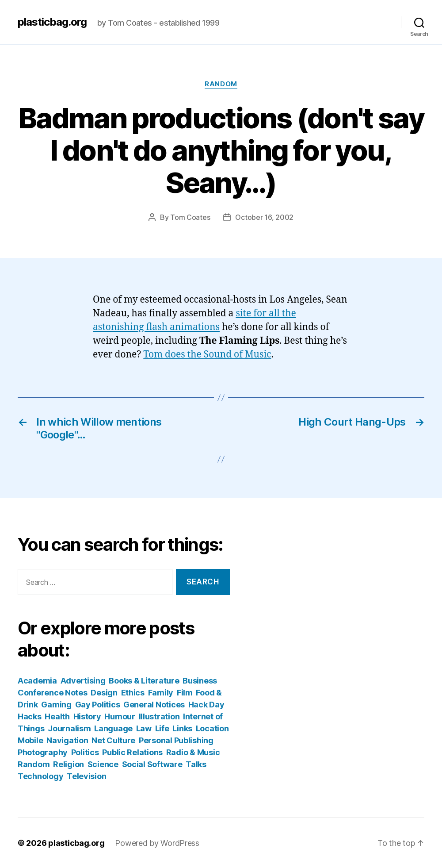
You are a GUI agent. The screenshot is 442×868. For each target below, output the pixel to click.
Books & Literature (144, 681)
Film (185, 693)
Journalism (69, 728)
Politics (85, 752)
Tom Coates (190, 217)
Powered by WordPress (157, 843)
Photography (43, 752)
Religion (69, 764)
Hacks (30, 716)
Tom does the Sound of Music (207, 355)
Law (144, 728)
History (87, 716)
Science (103, 764)
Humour (120, 716)
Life (162, 728)
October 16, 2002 (264, 217)
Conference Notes (53, 693)
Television (86, 776)
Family (161, 693)
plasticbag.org (52, 22)
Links (182, 728)
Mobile (30, 740)
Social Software (152, 764)
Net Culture (113, 740)
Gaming (56, 705)
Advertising (83, 681)
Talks (196, 764)
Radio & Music (193, 752)
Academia (37, 681)
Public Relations (132, 752)
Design (104, 693)
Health (57, 716)
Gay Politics (98, 705)
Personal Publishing (176, 740)
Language (113, 728)
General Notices (154, 705)
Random (221, 84)
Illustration (159, 716)
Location (212, 728)
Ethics (133, 693)
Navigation (67, 740)
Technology (40, 776)
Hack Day (206, 705)
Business (200, 681)
